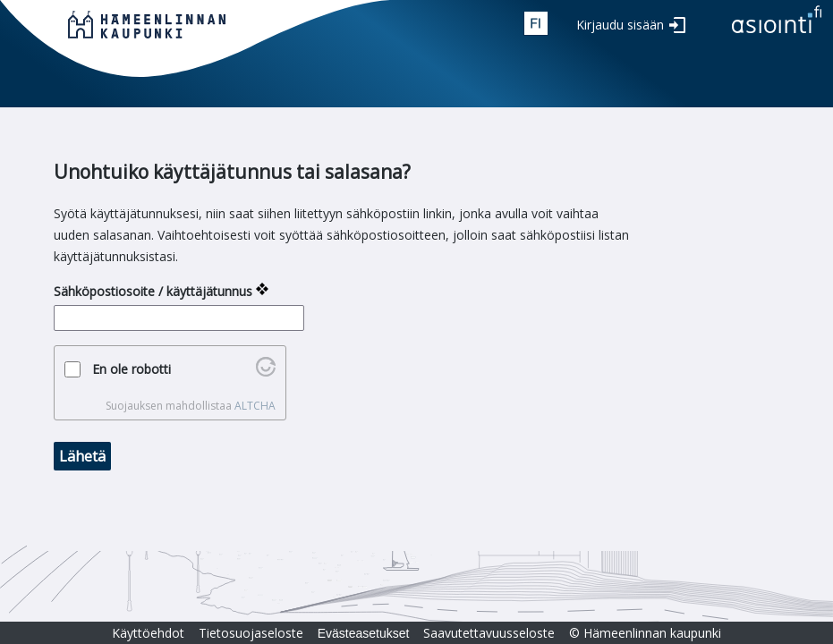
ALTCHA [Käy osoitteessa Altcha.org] (255, 406)
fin (536, 23)
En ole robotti (132, 369)
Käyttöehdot (148, 633)
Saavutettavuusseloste (489, 633)
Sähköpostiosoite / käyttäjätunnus (153, 291)
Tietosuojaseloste (251, 633)
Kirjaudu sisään (620, 25)
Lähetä (82, 456)
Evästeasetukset (364, 633)
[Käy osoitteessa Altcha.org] (266, 372)
